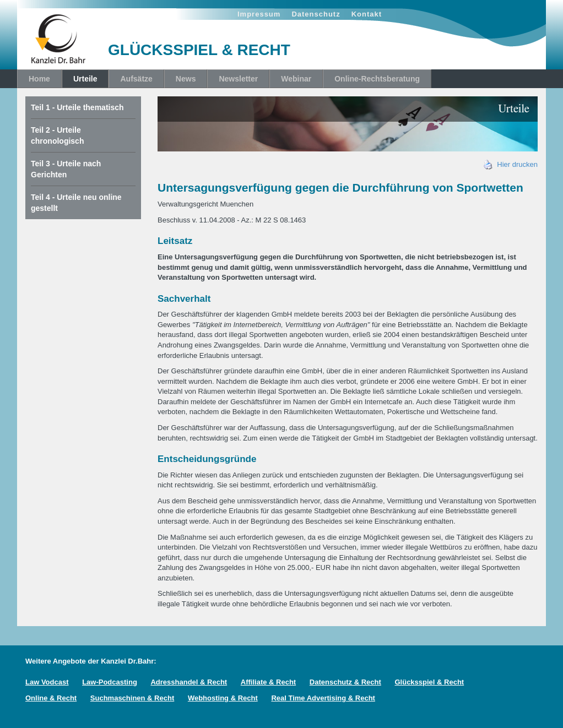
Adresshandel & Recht (189, 682)
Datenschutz (316, 14)
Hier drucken (511, 164)
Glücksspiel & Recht (429, 682)
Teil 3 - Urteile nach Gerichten (66, 169)
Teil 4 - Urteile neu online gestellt (76, 203)
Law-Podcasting (110, 682)
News (186, 79)
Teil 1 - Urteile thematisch (77, 107)
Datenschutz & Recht (345, 682)
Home (39, 79)
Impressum (259, 14)
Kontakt (367, 14)
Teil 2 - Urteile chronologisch (57, 135)
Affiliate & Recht (268, 682)
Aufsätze (136, 79)
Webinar (296, 79)
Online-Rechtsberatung (377, 79)
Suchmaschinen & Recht (132, 698)
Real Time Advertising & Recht (323, 698)
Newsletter (238, 79)
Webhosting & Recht (223, 698)
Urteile (85, 79)
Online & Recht (51, 698)
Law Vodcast (47, 682)
